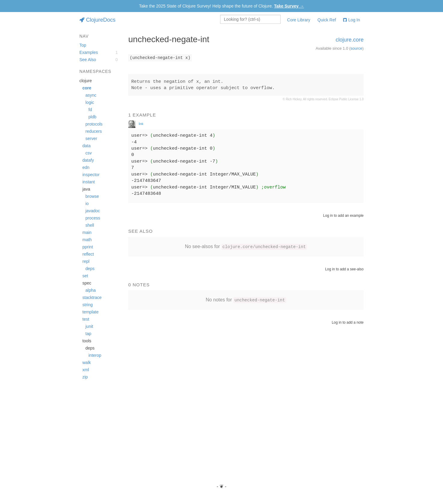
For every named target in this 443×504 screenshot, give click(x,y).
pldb (92, 117)
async (91, 95)
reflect (88, 254)
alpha (91, 290)
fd (90, 110)
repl (86, 261)
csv (89, 153)
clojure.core (350, 40)
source (357, 48)
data (86, 146)
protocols (94, 124)
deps (90, 269)
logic (90, 102)
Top (83, 45)
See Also (88, 60)
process (93, 218)
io (87, 204)
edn (86, 167)
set (85, 276)
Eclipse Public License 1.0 (346, 99)
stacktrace (92, 297)
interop (95, 355)
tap (88, 334)
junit (89, 326)
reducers (94, 131)
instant (89, 182)
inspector (91, 175)
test (86, 319)
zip (85, 377)
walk (87, 362)
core (87, 88)
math (87, 240)
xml (86, 370)
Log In (352, 20)
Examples (89, 52)
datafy (88, 160)
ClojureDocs (97, 20)
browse (92, 196)
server (91, 138)
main (87, 232)
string (88, 305)
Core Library (299, 20)
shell (90, 225)
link (141, 124)
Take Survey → (289, 6)
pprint (88, 247)
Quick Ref (327, 20)
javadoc (93, 211)
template (91, 312)
